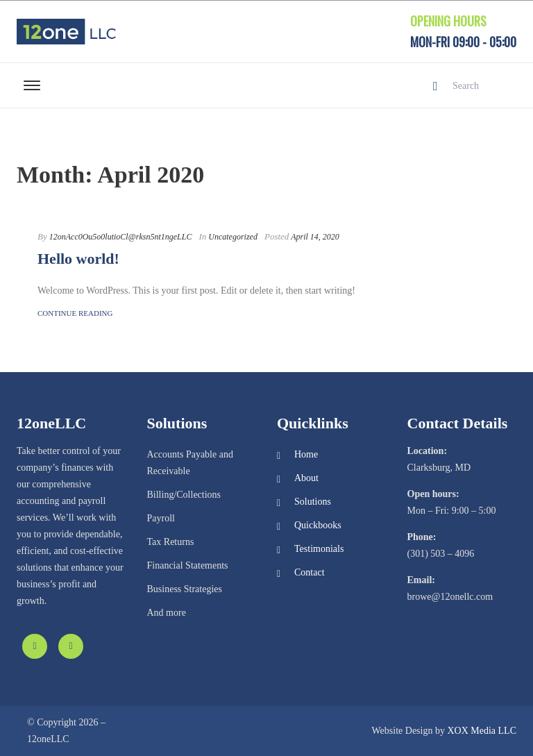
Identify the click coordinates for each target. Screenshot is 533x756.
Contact (310, 572)
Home (306, 454)
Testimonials (319, 549)
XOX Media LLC (482, 731)
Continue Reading (75, 313)
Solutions (313, 502)
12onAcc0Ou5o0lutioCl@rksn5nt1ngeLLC (121, 237)
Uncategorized (233, 237)
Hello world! (78, 259)
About (306, 478)
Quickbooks (318, 525)
